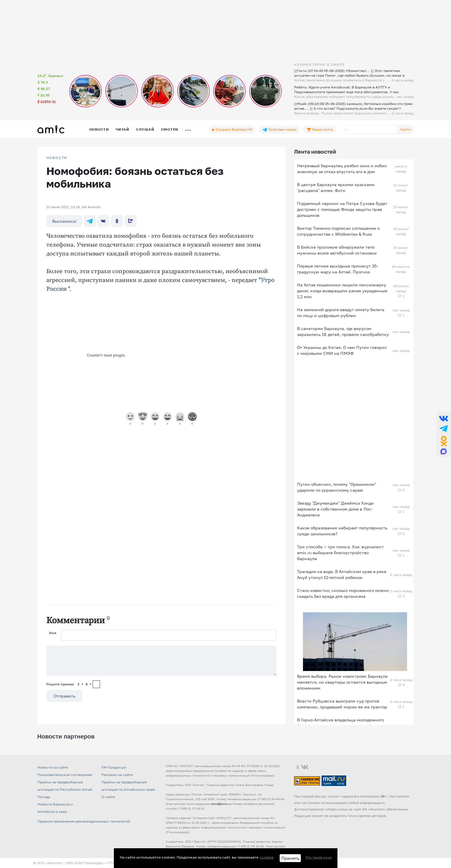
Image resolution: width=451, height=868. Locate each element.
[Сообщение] (161, 661)
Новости (99, 129)
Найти (405, 129)
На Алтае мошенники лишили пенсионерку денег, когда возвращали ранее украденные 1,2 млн (342, 291)
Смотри (170, 129)
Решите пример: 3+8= (69, 684)
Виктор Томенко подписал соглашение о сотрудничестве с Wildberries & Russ (338, 231)
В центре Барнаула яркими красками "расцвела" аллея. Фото (336, 187)
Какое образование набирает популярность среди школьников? (342, 531)
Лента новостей (315, 152)
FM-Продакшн (114, 767)
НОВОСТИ (57, 158)
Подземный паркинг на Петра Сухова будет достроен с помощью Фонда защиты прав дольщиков (342, 209)
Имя (53, 633)
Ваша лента (320, 129)
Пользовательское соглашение (65, 775)
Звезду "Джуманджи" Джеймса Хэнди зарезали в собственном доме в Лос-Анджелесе (335, 509)
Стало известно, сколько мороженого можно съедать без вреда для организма (343, 593)
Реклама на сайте (117, 775)
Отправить (64, 696)
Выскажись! (64, 221)
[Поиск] (369, 129)
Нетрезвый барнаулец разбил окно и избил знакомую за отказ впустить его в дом (342, 169)
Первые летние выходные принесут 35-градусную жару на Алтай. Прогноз (338, 269)
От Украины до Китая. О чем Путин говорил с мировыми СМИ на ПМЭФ (342, 350)
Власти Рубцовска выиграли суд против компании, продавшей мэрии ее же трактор (342, 704)
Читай (122, 129)
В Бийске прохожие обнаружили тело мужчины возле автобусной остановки (337, 250)
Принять (290, 858)
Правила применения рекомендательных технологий (84, 821)
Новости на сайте (53, 767)
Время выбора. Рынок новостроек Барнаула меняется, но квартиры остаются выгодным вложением (342, 682)
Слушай (145, 129)
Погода (44, 797)
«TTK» (112, 863)
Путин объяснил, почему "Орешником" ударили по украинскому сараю (337, 487)
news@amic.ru (221, 804)
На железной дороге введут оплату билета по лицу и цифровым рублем (341, 312)
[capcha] (96, 684)
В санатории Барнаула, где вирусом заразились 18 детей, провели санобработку (343, 331)
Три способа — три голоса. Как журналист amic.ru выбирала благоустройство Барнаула (340, 553)
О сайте (108, 797)
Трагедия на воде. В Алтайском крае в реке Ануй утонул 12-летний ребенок (342, 574)
